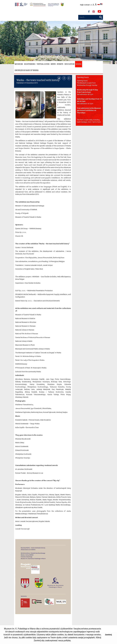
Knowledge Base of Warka (27, 70)
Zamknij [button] (108, 635)
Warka (79, 64)
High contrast (85, 5)
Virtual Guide (43, 64)
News (53, 64)
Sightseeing (30, 64)
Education (69, 64)
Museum (19, 64)
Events (60, 64)
